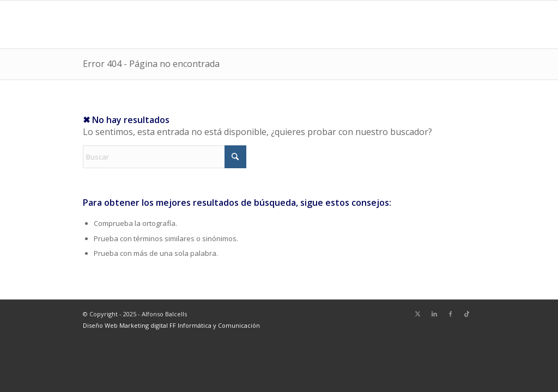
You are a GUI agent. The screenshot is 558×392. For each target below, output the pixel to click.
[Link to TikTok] (467, 314)
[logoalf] (108, 24)
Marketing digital (144, 325)
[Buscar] (165, 157)
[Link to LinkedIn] (434, 314)
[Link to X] (418, 314)
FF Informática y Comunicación (215, 325)
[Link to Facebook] (451, 314)
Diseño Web (101, 325)
